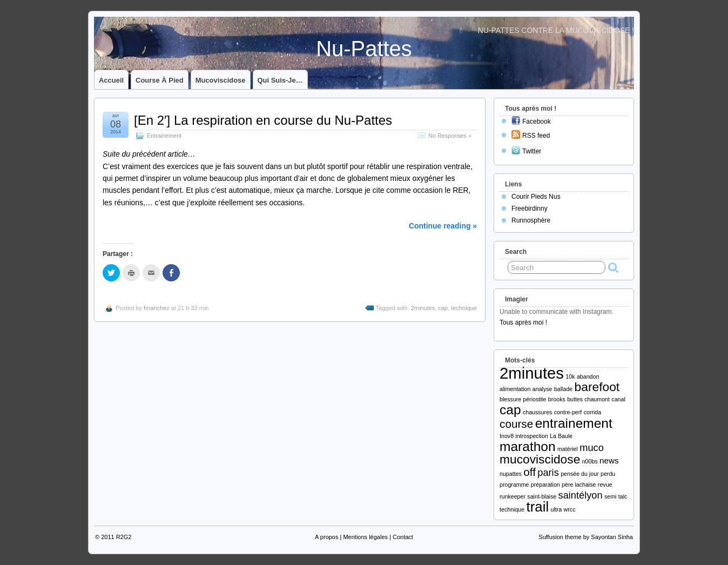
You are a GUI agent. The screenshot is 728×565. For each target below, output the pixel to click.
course (516, 424)
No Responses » (450, 136)
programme (514, 485)
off (530, 472)
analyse (542, 389)
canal (618, 399)
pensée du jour (580, 474)
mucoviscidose (540, 459)
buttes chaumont (588, 399)
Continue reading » (443, 226)
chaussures (538, 412)
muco (592, 448)
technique (464, 308)
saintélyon (581, 495)
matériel (568, 449)
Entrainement (164, 136)
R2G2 (124, 537)
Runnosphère (531, 220)
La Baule (561, 436)
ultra (556, 509)
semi (611, 496)
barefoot (597, 387)
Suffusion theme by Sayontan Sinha (586, 537)
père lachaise (579, 485)
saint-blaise (542, 496)
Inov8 (507, 436)
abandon (588, 376)
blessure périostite (523, 399)
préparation (545, 485)
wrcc (570, 509)
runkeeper (513, 496)
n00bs (590, 461)
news (609, 460)
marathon (528, 446)
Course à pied (160, 80)
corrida (593, 412)
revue (605, 485)
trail (538, 507)
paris (548, 472)
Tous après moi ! (523, 322)
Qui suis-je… (280, 80)
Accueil (111, 80)
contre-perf (568, 412)
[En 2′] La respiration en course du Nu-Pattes (263, 120)
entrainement (574, 423)
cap (443, 308)
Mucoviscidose (221, 80)
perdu (608, 474)
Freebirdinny (530, 208)
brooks (557, 399)
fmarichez (157, 308)
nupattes (511, 474)
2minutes (423, 308)
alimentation (515, 389)
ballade (563, 389)
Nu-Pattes (364, 49)
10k (570, 376)
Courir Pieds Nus (536, 197)
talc (623, 496)
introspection (531, 436)
